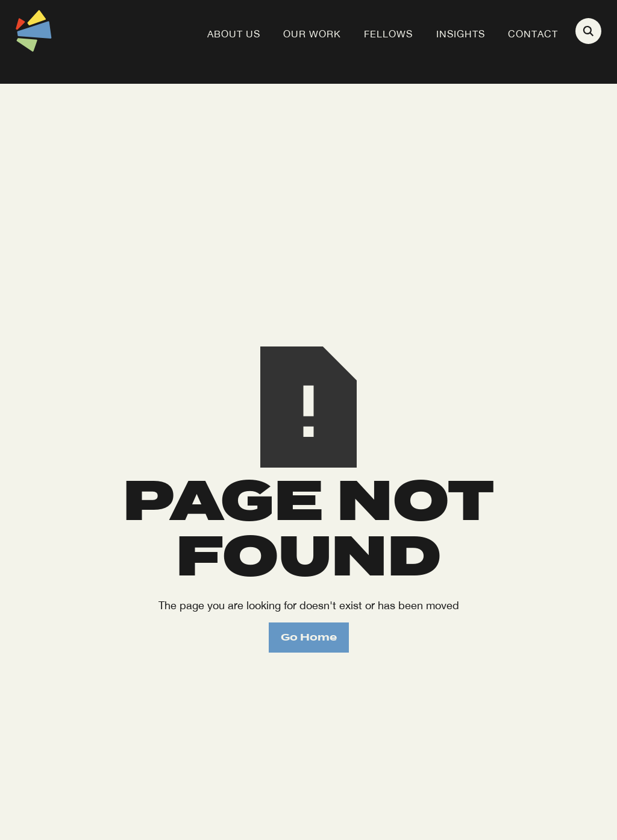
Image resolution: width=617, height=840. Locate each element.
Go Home (309, 637)
